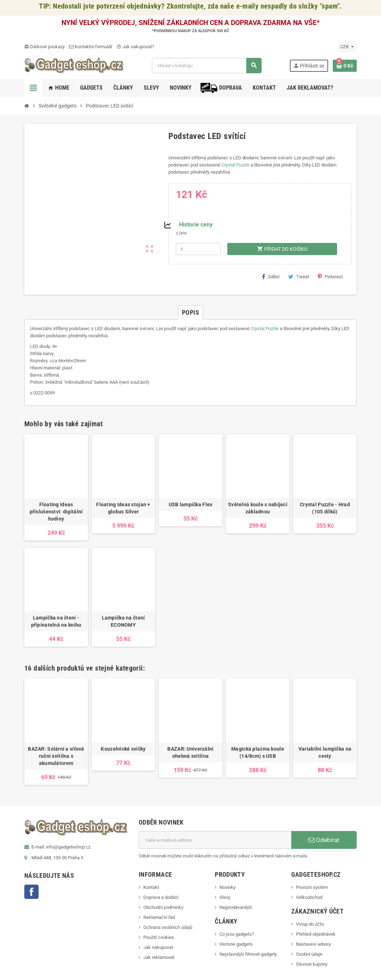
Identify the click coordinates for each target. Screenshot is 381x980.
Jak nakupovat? (135, 47)
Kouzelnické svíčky (123, 749)
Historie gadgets (236, 944)
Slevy (225, 897)
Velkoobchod (309, 897)
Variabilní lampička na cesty (325, 752)
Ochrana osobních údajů (168, 927)
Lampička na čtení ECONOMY (123, 621)
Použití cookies (159, 937)
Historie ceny (196, 225)
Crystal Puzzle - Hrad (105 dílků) (325, 508)
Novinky (227, 887)
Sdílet (271, 277)
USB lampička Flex (191, 504)
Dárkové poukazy (44, 47)
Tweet (299, 277)
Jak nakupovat (158, 947)
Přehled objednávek (316, 934)
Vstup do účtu (310, 924)
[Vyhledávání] (207, 66)
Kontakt (151, 887)
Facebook (31, 892)
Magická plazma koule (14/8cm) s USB (258, 752)
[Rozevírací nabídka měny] (347, 47)
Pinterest (330, 277)
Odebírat (324, 840)
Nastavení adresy (313, 944)
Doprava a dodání (161, 897)
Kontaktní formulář (91, 47)
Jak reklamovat (159, 957)
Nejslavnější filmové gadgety (248, 954)
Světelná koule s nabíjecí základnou (258, 508)
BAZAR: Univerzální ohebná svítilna (190, 752)
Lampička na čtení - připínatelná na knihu (56, 621)
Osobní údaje (309, 954)
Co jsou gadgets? (237, 934)
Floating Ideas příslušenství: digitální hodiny (56, 512)
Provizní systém (312, 887)
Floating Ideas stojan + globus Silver (123, 508)
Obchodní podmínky (163, 907)
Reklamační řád (159, 917)
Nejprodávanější (236, 907)
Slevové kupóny (312, 964)
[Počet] (198, 249)
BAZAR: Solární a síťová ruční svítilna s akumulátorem (56, 756)
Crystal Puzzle (235, 165)
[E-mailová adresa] (215, 840)
